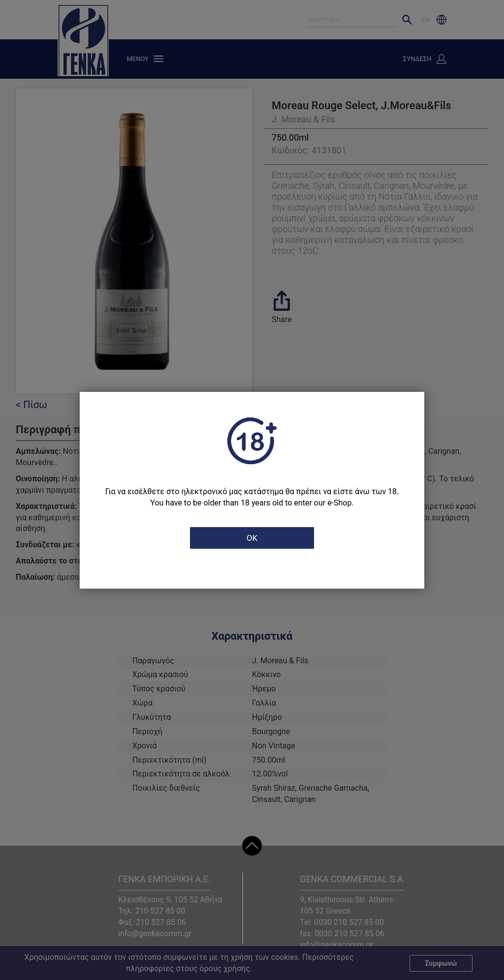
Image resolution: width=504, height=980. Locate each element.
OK (252, 538)
